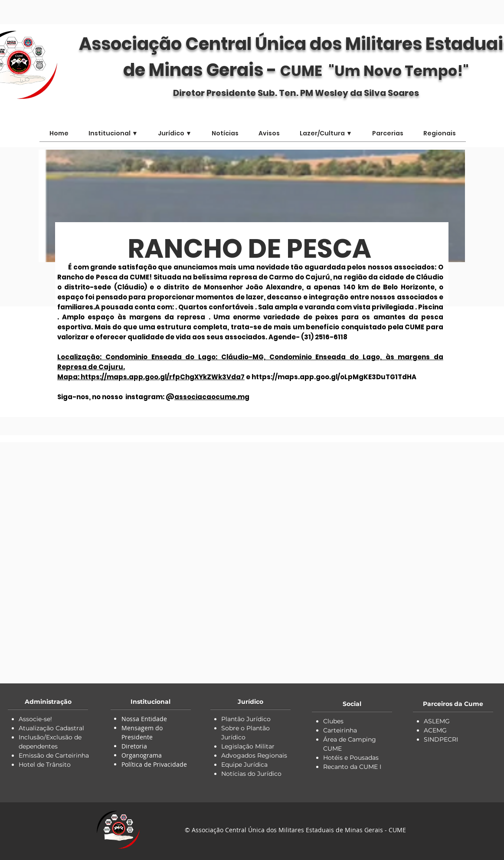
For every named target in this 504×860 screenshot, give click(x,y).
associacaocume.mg (212, 397)
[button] (326, 136)
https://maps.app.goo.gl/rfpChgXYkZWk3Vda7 (163, 377)
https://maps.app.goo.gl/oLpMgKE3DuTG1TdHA (334, 377)
